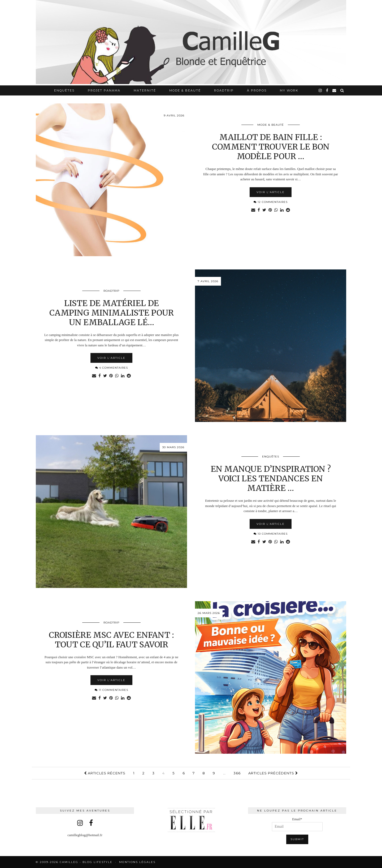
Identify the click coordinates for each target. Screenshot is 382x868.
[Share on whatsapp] (276, 210)
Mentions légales (137, 862)
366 (237, 773)
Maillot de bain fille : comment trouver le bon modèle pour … (271, 147)
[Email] (335, 90)
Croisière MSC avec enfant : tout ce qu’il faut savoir (111, 640)
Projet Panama (104, 90)
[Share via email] (252, 210)
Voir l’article (271, 192)
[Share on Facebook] (258, 210)
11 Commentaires (111, 690)
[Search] (342, 90)
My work (289, 90)
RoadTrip (224, 90)
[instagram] (320, 90)
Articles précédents (273, 773)
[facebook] (327, 90)
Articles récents (105, 773)
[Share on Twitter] (264, 210)
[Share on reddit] (289, 210)
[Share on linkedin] (282, 210)
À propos (257, 90)
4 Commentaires (112, 368)
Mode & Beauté (185, 90)
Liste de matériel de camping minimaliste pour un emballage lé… (112, 313)
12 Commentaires (271, 202)
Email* (297, 824)
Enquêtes (64, 90)
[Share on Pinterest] (270, 210)
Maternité (145, 90)
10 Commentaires (271, 534)
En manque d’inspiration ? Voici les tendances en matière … (271, 478)
